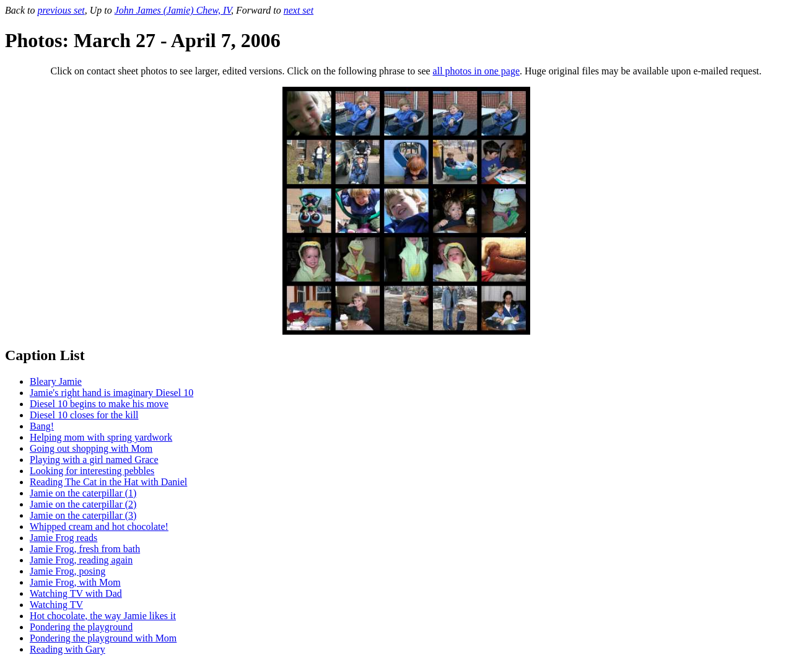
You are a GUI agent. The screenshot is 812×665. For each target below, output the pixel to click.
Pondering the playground (81, 627)
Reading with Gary (68, 649)
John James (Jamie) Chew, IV (173, 10)
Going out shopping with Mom (91, 448)
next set (299, 10)
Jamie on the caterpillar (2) (83, 504)
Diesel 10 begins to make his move (99, 404)
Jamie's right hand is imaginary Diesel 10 (111, 393)
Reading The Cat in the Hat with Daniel (108, 482)
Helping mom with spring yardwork (101, 437)
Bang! (42, 426)
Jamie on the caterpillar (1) (83, 493)
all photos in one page (476, 71)
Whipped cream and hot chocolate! (99, 526)
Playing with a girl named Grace (94, 460)
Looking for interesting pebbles (92, 471)
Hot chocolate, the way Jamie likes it (103, 616)
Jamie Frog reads (63, 538)
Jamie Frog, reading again (81, 560)
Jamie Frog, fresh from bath (85, 549)
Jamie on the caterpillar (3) (83, 515)
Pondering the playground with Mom (103, 638)
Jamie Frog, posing (68, 571)
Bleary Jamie (56, 381)
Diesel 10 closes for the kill (84, 415)
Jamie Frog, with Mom (75, 582)
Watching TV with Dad (76, 593)
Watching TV (56, 605)
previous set (61, 10)
